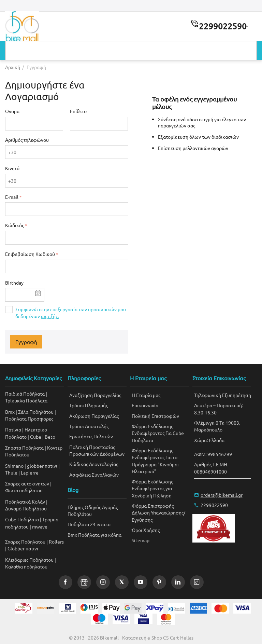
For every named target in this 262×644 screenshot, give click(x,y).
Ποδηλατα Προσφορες (29, 419)
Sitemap (141, 540)
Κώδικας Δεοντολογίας (94, 464)
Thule (11, 472)
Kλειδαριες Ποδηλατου (29, 560)
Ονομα (12, 111)
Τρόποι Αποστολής (89, 426)
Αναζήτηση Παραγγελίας (95, 395)
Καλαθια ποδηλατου (26, 566)
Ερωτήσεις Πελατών (91, 436)
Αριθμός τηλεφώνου (27, 140)
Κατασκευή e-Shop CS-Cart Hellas (158, 638)
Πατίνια (13, 429)
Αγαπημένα (79, 51)
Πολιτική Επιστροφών (155, 416)
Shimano (14, 466)
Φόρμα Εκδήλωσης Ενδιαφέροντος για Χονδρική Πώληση (152, 488)
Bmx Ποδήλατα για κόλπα (94, 535)
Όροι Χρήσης (146, 530)
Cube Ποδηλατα (22, 519)
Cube (36, 437)
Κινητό (12, 168)
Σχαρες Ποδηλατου (25, 542)
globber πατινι (42, 466)
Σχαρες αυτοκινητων (27, 483)
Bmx (10, 412)
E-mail (12, 197)
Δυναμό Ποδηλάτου (26, 508)
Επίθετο (78, 111)
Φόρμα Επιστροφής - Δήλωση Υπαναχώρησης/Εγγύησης (158, 513)
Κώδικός (14, 225)
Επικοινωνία (205, 51)
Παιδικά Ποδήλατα (25, 394)
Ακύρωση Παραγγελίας (94, 416)
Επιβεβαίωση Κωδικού (30, 254)
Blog (168, 51)
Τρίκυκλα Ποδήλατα (26, 400)
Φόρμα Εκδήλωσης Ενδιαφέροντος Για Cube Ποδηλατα (158, 433)
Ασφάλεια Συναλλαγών (94, 475)
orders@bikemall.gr (222, 495)
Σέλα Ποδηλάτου (36, 412)
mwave (40, 526)
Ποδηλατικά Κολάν (25, 502)
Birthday (14, 283)
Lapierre (30, 472)
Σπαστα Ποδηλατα (24, 448)
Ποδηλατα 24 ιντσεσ (89, 524)
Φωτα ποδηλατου (24, 490)
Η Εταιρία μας (146, 395)
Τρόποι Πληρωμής (89, 405)
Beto (50, 437)
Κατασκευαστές (28, 51)
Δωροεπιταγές (128, 51)
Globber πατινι (23, 548)
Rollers (56, 542)
